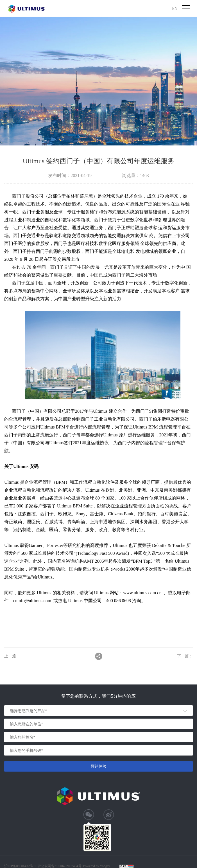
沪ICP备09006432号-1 (20, 866)
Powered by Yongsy (97, 866)
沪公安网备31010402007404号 (60, 866)
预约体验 (99, 766)
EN (175, 8)
